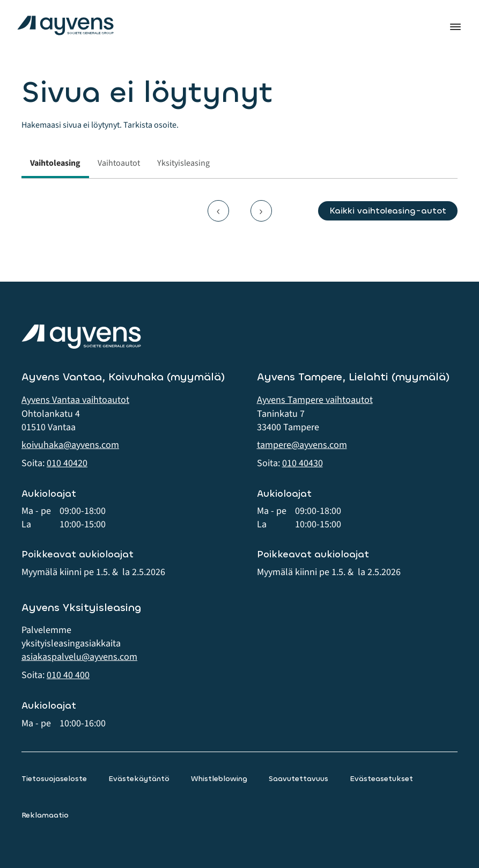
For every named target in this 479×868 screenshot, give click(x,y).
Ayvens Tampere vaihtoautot (315, 400)
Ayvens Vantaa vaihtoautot (75, 400)
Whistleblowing (219, 779)
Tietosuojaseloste (54, 779)
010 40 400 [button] (68, 675)
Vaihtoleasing (55, 163)
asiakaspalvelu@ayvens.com (79, 657)
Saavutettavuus (299, 779)
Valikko (455, 27)
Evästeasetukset (381, 779)
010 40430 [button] (303, 463)
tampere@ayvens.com (302, 445)
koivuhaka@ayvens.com (70, 445)
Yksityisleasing (183, 163)
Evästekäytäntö (139, 779)
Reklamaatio (45, 815)
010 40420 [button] (67, 463)
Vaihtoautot (119, 163)
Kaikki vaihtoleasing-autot (388, 211)
